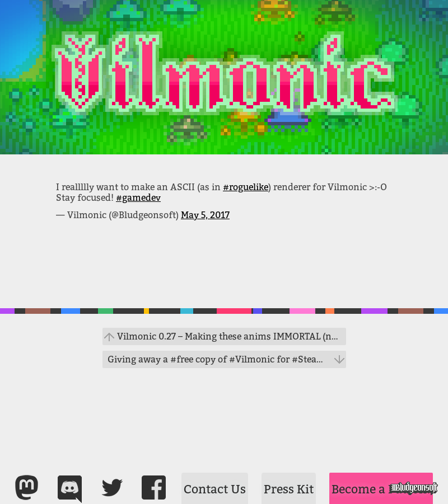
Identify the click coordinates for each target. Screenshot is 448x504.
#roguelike (246, 187)
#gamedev (138, 198)
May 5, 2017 (205, 215)
